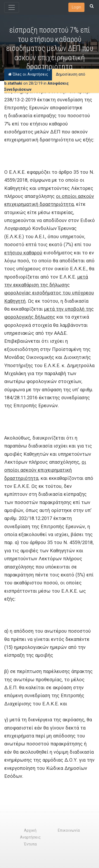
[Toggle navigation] (12, 7)
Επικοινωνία (69, 830)
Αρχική (30, 830)
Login (76, 7)
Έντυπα (30, 844)
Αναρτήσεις (30, 837)
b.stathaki (13, 83)
